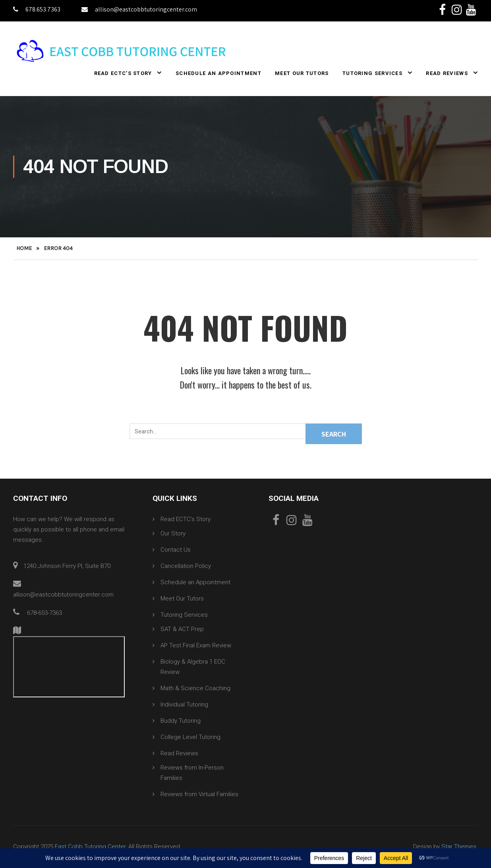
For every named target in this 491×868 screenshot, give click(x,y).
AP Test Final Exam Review (196, 646)
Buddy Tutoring (181, 721)
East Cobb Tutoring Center (90, 847)
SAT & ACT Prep (182, 629)
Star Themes (459, 847)
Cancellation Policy (186, 566)
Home (24, 249)
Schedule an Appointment (218, 74)
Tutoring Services (372, 74)
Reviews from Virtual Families (199, 795)
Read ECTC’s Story (123, 74)
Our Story (173, 534)
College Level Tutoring (190, 737)
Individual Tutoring (184, 705)
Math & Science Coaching (195, 689)
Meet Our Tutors (302, 74)
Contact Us (176, 550)
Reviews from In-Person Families (192, 773)
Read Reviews (447, 74)
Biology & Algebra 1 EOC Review (193, 667)
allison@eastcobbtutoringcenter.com (139, 9)
